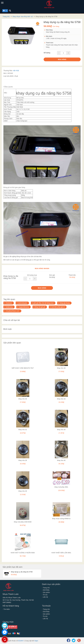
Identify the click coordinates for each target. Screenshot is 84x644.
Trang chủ (46, 588)
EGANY (21, 641)
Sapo (36, 641)
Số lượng (47, 53)
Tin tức (45, 595)
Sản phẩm (46, 592)
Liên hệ (45, 597)
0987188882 (7, 602)
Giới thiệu (46, 590)
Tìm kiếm (6, 609)
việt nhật (16, 71)
